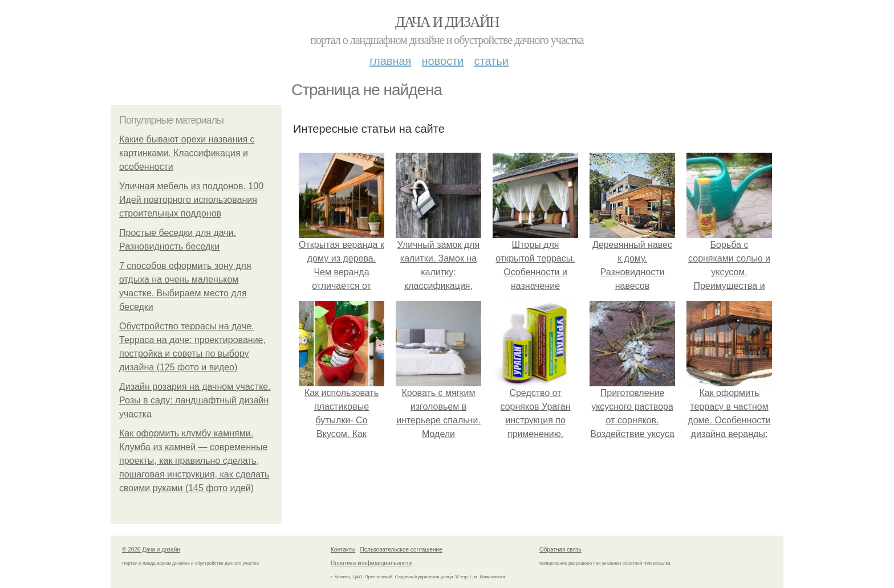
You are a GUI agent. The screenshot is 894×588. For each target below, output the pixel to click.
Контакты (343, 550)
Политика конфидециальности (371, 563)
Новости (442, 61)
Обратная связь (560, 550)
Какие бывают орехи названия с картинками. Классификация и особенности (187, 153)
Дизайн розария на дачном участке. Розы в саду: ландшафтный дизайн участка (195, 400)
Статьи (491, 61)
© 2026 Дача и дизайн (151, 550)
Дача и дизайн (447, 22)
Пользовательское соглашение (401, 550)
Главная (390, 61)
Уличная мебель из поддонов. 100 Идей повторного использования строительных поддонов (191, 200)
